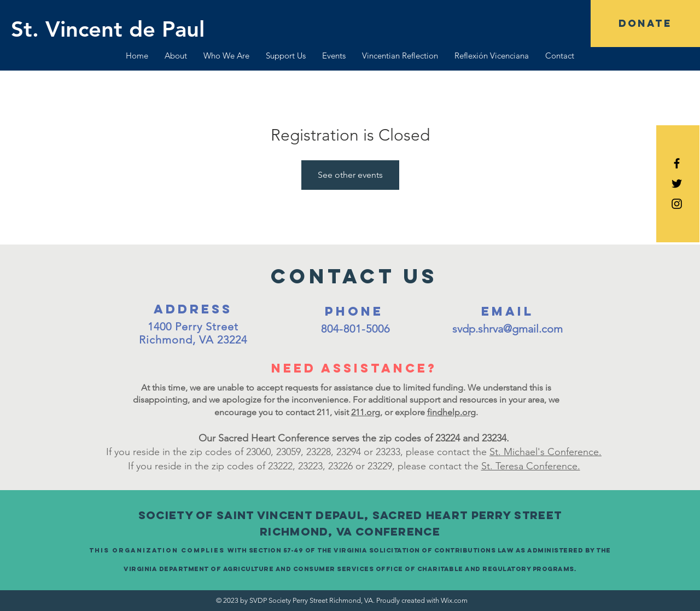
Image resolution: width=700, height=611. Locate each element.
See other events (350, 175)
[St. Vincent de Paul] (108, 29)
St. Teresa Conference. (531, 466)
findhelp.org (451, 412)
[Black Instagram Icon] (677, 204)
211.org (366, 412)
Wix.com (454, 600)
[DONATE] (645, 24)
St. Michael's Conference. (546, 452)
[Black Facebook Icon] (677, 163)
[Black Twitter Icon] (677, 184)
